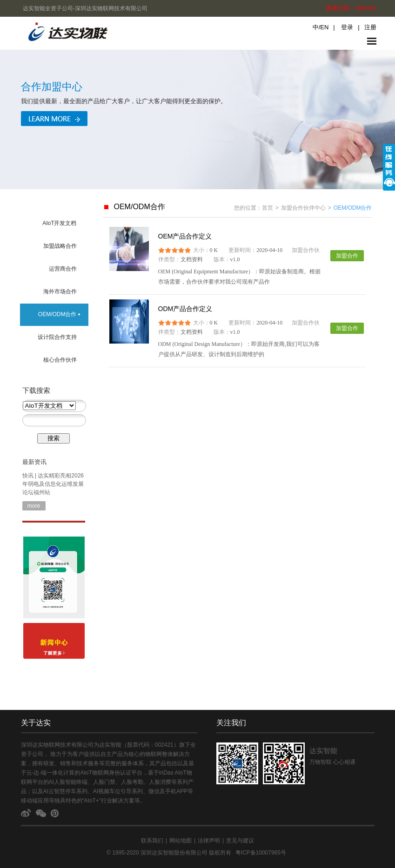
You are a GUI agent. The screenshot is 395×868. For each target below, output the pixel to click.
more (34, 506)
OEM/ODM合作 (57, 314)
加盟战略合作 (60, 246)
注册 (370, 27)
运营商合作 (63, 269)
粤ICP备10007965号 (261, 853)
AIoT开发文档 (59, 223)
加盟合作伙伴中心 (303, 208)
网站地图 (181, 841)
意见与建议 (240, 841)
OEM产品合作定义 (185, 236)
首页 (268, 208)
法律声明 (209, 841)
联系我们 (152, 841)
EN (324, 27)
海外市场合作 (60, 292)
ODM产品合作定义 (185, 309)
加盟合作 (347, 256)
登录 (347, 27)
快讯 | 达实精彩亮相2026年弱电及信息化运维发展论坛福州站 (53, 484)
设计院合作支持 (57, 337)
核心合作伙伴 (60, 360)
